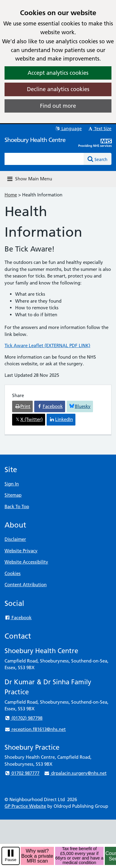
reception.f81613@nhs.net (35, 729)
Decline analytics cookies (58, 89)
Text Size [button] (99, 129)
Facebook (18, 618)
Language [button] (68, 129)
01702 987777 (22, 773)
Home (11, 195)
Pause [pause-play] (11, 860)
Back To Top (17, 506)
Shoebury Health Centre (35, 140)
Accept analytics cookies (58, 73)
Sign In (12, 484)
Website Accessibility (26, 562)
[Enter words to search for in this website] (44, 159)
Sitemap (13, 495)
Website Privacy (21, 551)
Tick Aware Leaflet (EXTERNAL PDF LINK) (47, 345)
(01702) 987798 (23, 718)
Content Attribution (26, 585)
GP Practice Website (25, 806)
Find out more (58, 106)
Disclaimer (15, 539)
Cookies (13, 573)
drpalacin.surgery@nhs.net (75, 773)
